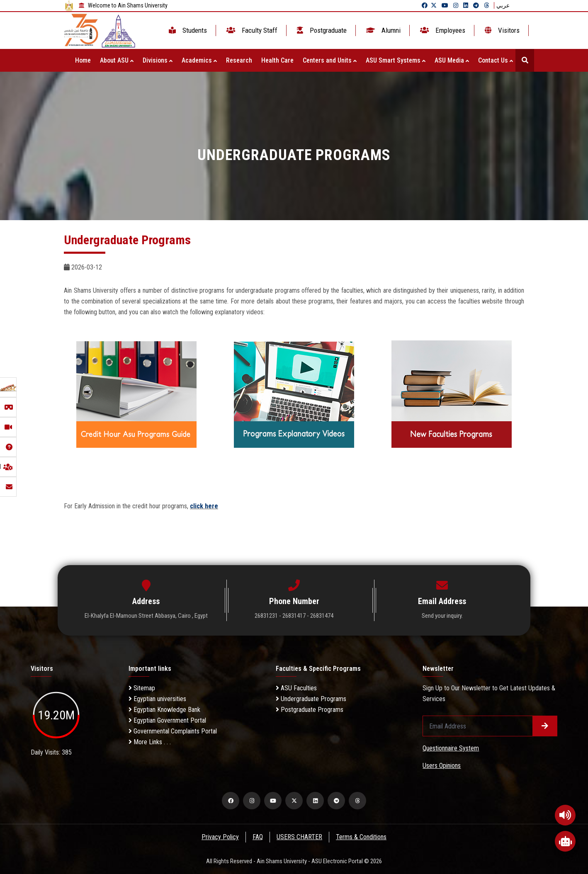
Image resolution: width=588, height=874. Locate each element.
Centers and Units (330, 60)
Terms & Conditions (362, 837)
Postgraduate (321, 30)
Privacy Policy (220, 837)
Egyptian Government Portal (167, 720)
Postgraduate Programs (310, 710)
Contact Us (496, 60)
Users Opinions (442, 766)
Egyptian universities (157, 699)
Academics (199, 60)
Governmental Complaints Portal (173, 731)
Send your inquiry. (442, 616)
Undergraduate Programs (311, 699)
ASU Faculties (296, 688)
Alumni (383, 30)
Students (187, 30)
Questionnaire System (451, 748)
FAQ (258, 837)
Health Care (277, 60)
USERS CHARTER (300, 837)
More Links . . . (150, 742)
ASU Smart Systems (396, 60)
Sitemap (142, 688)
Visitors (501, 30)
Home (83, 60)
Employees (442, 30)
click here (204, 506)
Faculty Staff (251, 30)
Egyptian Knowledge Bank (164, 710)
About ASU (117, 60)
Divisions (158, 60)
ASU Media (452, 60)
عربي (503, 5)
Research (239, 60)
